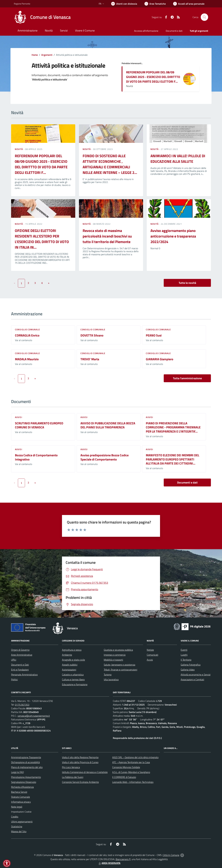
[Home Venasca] (42, 17)
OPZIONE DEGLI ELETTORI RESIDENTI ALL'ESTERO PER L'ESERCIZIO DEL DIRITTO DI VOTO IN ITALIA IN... (42, 239)
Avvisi (19, 417)
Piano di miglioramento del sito (27, 767)
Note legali (17, 807)
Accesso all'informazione (146, 31)
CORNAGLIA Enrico (27, 335)
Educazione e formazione (75, 684)
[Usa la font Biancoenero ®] (124, 4)
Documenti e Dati (20, 665)
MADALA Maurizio (27, 359)
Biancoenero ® (123, 859)
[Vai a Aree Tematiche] (155, 4)
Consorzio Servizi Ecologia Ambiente (80, 782)
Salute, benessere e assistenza (119, 665)
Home (35, 55)
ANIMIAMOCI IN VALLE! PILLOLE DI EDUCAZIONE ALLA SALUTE (178, 159)
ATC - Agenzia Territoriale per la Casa (131, 762)
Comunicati (152, 655)
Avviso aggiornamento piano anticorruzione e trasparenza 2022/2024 (173, 236)
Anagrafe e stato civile (73, 660)
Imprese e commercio (115, 655)
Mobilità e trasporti (113, 660)
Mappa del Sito (19, 831)
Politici (14, 679)
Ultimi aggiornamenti (22, 822)
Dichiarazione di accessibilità (25, 762)
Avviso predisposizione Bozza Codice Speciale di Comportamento (105, 457)
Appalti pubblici (70, 665)
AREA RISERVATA (109, 863)
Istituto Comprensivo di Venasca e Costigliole (85, 772)
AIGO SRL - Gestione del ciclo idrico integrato (135, 757)
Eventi (184, 650)
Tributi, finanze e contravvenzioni (120, 670)
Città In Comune (171, 855)
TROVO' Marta (90, 359)
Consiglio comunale (27, 329)
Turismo (108, 675)
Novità (19, 149)
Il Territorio (186, 660)
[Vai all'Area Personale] (189, 4)
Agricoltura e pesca (72, 650)
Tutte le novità (187, 283)
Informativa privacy (21, 802)
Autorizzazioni (69, 670)
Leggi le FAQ (17, 772)
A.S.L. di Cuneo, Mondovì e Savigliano (131, 772)
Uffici (14, 660)
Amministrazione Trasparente (26, 757)
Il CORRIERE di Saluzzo (124, 777)
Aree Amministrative (22, 655)
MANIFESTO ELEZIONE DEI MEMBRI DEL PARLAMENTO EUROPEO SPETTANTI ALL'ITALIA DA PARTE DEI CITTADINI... (173, 459)
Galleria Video (188, 670)
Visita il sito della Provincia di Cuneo (80, 762)
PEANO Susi (154, 335)
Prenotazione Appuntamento (26, 777)
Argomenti (47, 55)
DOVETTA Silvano (92, 335)
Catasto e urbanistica (73, 675)
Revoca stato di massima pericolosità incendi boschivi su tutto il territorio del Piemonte (107, 236)
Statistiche (17, 826)
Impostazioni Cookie (21, 812)
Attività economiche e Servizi (196, 675)
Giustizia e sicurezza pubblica (118, 650)
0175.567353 (22, 705)
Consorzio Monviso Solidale (126, 767)
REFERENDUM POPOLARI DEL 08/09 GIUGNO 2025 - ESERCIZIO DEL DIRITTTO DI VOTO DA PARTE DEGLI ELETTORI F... (153, 77)
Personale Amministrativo (24, 675)
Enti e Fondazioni (20, 670)
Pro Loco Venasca (71, 767)
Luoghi (184, 655)
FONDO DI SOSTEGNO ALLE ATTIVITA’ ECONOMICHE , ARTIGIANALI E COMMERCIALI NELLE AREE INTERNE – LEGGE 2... (110, 164)
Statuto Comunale (21, 797)
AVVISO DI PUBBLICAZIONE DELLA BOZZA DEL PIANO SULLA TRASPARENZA (108, 425)
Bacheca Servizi (19, 792)
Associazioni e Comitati (192, 679)
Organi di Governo (20, 650)
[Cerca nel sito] (204, 17)
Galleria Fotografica (191, 665)
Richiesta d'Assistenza (22, 787)
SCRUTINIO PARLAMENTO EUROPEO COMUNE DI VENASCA (39, 425)
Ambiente (67, 655)
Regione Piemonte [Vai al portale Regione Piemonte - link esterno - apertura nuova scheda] (22, 4)
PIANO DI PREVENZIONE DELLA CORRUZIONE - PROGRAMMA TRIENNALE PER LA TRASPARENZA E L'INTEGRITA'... (173, 427)
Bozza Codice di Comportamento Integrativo (36, 457)
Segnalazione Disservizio (24, 782)
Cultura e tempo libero (73, 679)
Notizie (150, 650)
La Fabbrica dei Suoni (73, 777)
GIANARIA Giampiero (160, 359)
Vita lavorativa (111, 679)
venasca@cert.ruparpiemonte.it (34, 716)
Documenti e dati (187, 482)
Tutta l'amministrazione (187, 378)
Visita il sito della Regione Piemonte (80, 757)
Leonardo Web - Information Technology (133, 782)
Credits (15, 817)
